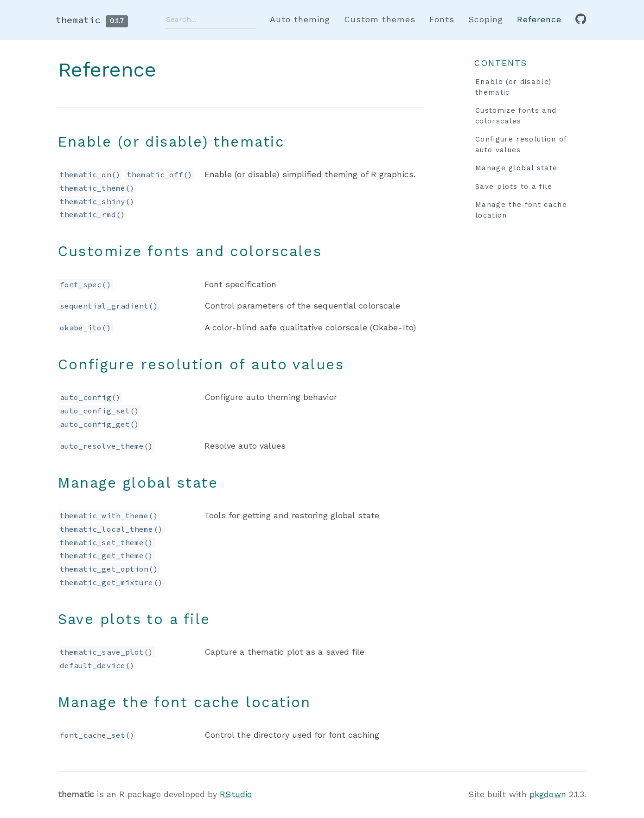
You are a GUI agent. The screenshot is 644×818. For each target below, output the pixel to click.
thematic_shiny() (97, 201)
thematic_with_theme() (109, 515)
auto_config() (90, 397)
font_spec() (86, 284)
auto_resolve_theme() (107, 446)
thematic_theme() (97, 188)
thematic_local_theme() (111, 529)
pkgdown (548, 794)
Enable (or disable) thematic (513, 87)
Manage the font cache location (521, 210)
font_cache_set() (97, 735)
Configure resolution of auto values (521, 145)
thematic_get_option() (109, 569)
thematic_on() (90, 174)
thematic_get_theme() (107, 555)
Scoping (486, 19)
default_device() (97, 665)
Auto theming (300, 19)
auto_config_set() (100, 411)
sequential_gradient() (109, 306)
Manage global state (516, 168)
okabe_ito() (86, 328)
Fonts (442, 19)
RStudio (236, 794)
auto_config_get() (100, 424)
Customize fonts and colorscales (516, 116)
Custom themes (380, 19)
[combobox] (211, 19)
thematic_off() (160, 174)
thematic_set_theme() (107, 542)
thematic (78, 20)
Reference (539, 19)
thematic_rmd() (92, 214)
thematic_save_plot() (107, 652)
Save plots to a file (514, 187)
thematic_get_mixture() (111, 582)
